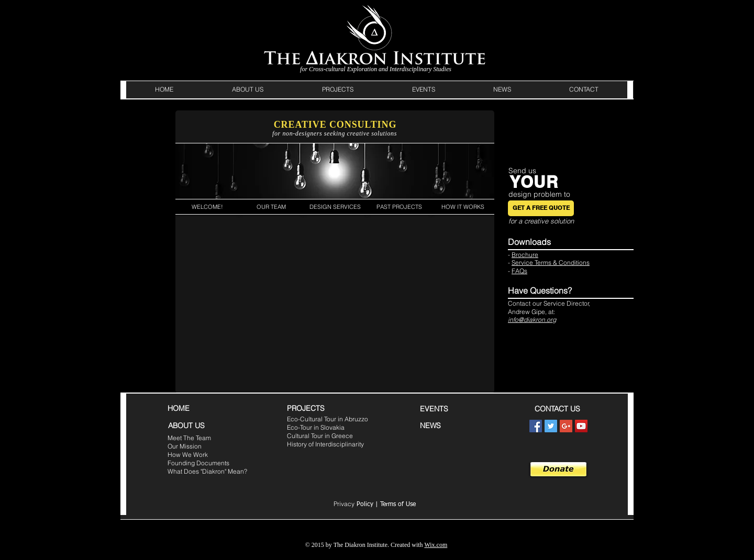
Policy (353, 505)
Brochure (525, 255)
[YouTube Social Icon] (581, 426)
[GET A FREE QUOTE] (541, 208)
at (551, 312)
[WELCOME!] (207, 207)
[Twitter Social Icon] (551, 426)
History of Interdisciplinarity (325, 444)
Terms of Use (398, 505)
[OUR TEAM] (271, 207)
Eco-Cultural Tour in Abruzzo (328, 419)
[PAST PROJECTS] (399, 207)
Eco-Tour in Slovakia (316, 427)
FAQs (519, 271)
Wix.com (436, 545)
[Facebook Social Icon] (536, 426)
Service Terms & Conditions (551, 262)
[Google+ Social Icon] (566, 426)
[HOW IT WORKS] (463, 207)
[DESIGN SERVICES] (335, 207)
